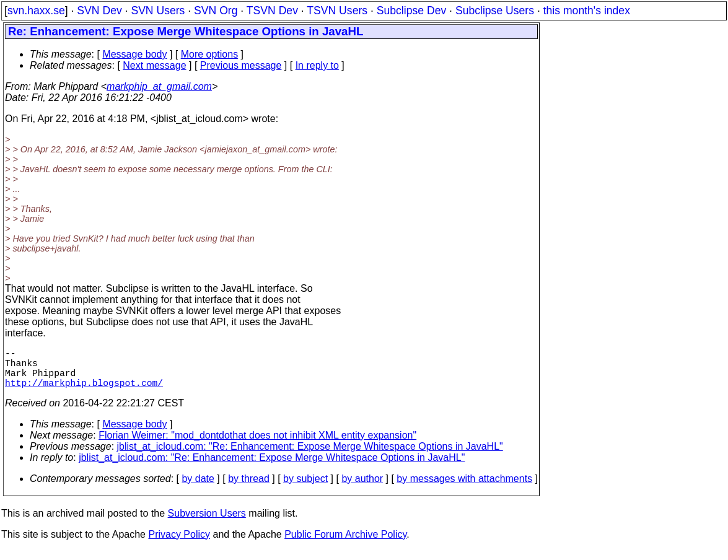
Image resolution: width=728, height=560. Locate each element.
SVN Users (158, 11)
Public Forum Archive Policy (345, 544)
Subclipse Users (495, 11)
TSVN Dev (272, 11)
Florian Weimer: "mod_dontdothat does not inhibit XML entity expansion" (257, 445)
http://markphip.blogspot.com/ (84, 392)
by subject (305, 488)
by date (198, 488)
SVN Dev (99, 11)
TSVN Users (337, 11)
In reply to (317, 65)
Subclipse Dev (411, 11)
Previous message (241, 65)
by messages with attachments (464, 488)
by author (362, 488)
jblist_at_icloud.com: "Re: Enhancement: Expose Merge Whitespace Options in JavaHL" (310, 456)
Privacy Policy (179, 544)
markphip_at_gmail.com (159, 86)
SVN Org (216, 11)
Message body (134, 54)
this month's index (587, 11)
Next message (154, 65)
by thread (249, 488)
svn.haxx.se (36, 11)
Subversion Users (207, 523)
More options (210, 54)
